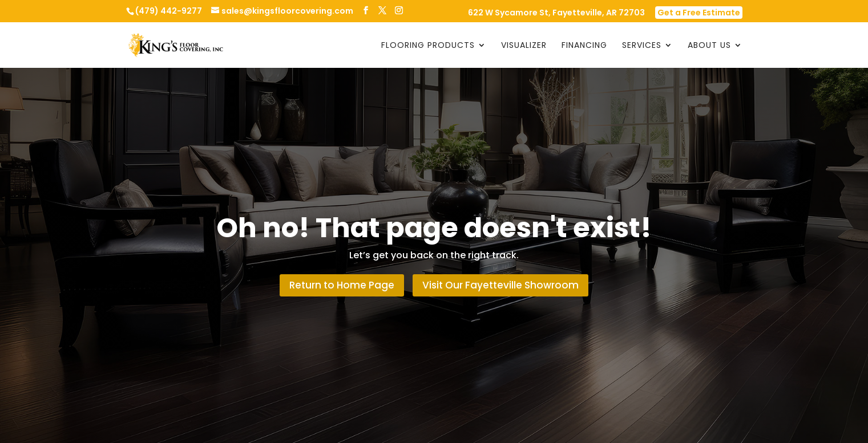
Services (642, 46)
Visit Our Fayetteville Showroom (500, 285)
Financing (584, 46)
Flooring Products (428, 46)
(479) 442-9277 (169, 11)
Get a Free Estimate (699, 13)
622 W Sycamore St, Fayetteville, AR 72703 (556, 13)
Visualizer (524, 46)
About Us (709, 46)
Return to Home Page (342, 285)
